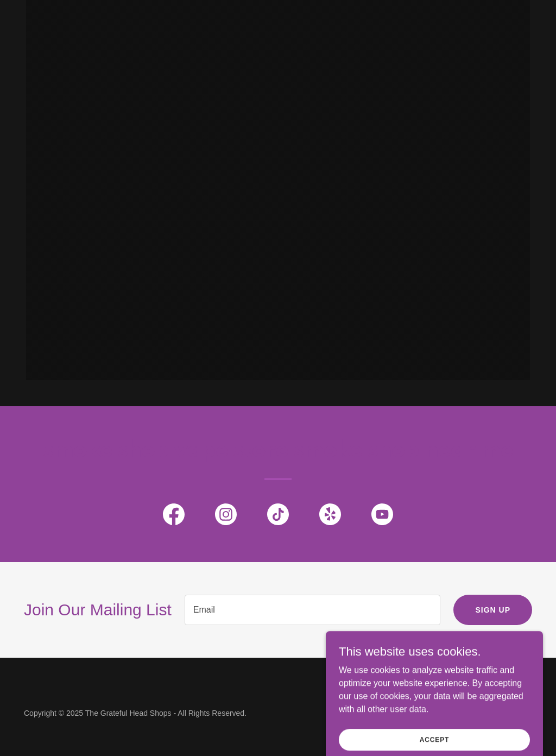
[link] (174, 516)
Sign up (493, 610)
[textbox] (313, 610)
